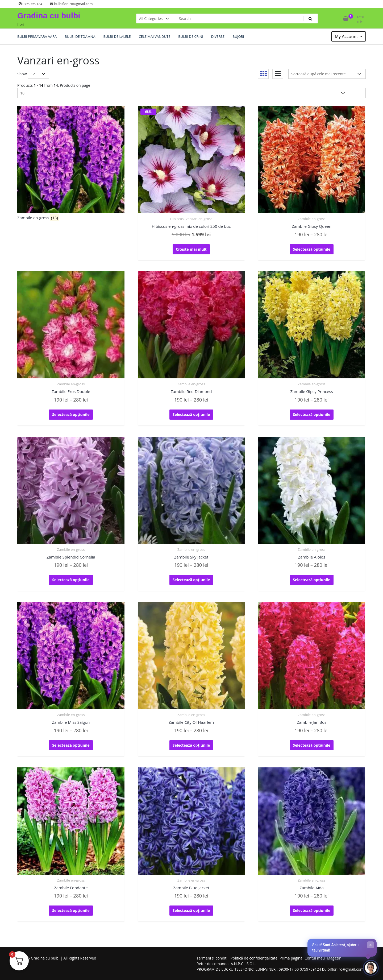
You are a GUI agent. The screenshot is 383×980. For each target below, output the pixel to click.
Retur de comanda (213, 964)
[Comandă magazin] (327, 74)
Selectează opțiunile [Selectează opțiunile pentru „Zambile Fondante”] (71, 910)
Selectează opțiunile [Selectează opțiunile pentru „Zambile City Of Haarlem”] (191, 745)
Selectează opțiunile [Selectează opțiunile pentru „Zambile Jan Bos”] (312, 745)
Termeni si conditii (213, 958)
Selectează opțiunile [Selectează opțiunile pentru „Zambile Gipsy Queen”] (312, 249)
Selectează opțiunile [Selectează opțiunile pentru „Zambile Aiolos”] (312, 580)
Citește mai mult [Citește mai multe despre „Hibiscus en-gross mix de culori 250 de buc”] (191, 249)
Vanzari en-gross (199, 219)
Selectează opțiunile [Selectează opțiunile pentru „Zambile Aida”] (312, 910)
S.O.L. (251, 964)
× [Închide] (371, 945)
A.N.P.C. (237, 964)
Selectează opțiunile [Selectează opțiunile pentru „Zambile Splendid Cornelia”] (71, 580)
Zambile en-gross (312, 219)
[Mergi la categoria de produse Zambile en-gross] (71, 164)
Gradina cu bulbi (49, 16)
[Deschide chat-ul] (371, 968)
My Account (347, 36)
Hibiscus (177, 219)
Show (22, 74)
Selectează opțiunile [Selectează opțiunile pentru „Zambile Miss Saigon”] (71, 745)
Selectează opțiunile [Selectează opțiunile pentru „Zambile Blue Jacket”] (191, 910)
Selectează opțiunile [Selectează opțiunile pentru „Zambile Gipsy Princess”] (312, 414)
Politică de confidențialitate (254, 958)
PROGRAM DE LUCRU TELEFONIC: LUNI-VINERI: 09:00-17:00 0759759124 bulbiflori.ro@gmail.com (280, 969)
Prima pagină (291, 958)
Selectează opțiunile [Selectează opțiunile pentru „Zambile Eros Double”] (71, 414)
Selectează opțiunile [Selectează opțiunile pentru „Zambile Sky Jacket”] (191, 580)
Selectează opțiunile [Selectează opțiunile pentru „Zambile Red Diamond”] (191, 414)
